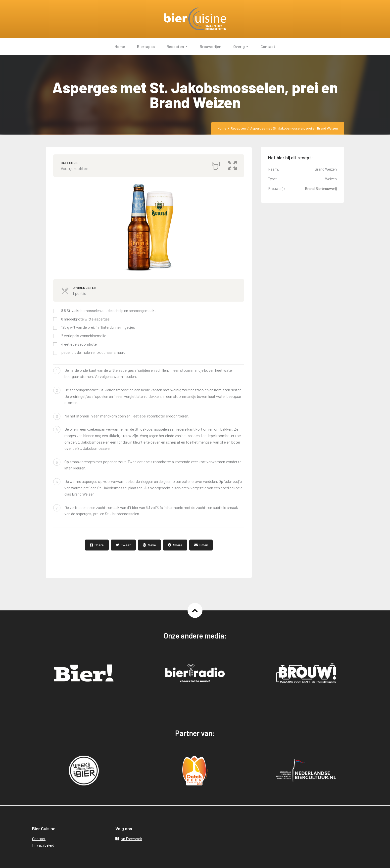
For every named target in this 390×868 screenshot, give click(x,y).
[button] (232, 164)
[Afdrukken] (216, 164)
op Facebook (129, 839)
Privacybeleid (43, 845)
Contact (39, 839)
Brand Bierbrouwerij (321, 188)
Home (222, 128)
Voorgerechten (74, 168)
